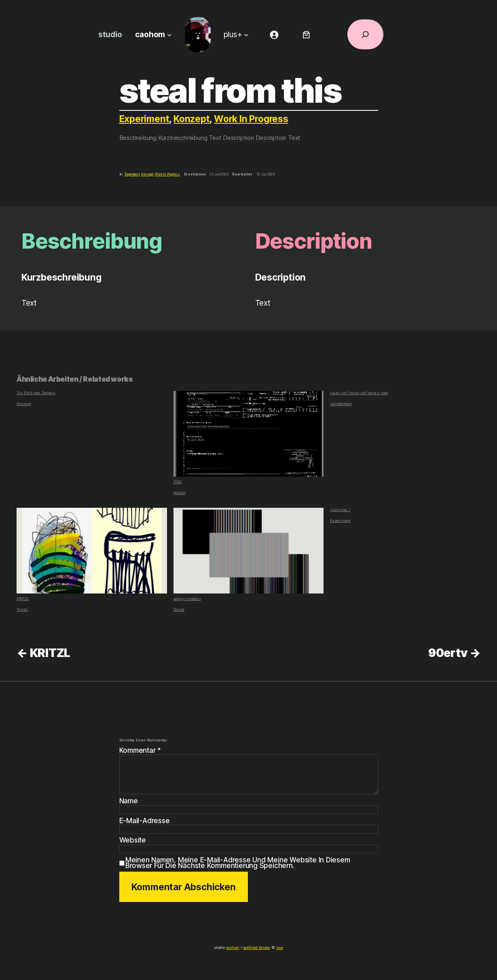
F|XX (249, 437)
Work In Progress (254, 119)
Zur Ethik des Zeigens (34, 393)
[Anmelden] (275, 34)
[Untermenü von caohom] (169, 35)
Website (132, 840)
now (277, 947)
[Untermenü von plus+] (247, 35)
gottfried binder (256, 947)
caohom (234, 947)
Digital (22, 609)
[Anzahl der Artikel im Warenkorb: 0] (307, 34)
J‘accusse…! (340, 510)
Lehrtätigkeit (340, 404)
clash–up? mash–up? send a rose (357, 393)
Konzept (193, 119)
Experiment (145, 119)
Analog (179, 493)
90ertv (447, 653)
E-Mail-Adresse (144, 821)
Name (129, 801)
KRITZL (92, 554)
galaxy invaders (249, 554)
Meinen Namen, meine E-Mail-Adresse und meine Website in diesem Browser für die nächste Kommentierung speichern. (251, 863)
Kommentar (141, 750)
